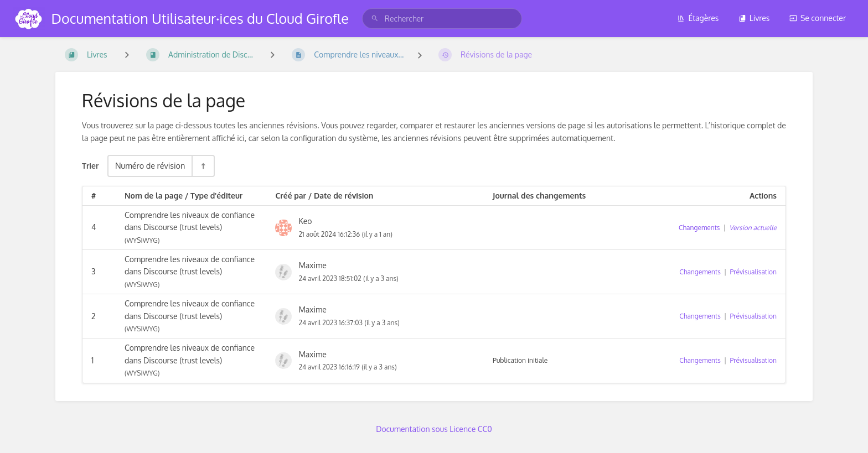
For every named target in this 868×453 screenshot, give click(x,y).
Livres (754, 18)
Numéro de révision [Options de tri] (150, 165)
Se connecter (818, 18)
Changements (699, 228)
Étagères (698, 18)
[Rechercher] (375, 19)
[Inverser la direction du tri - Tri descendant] (203, 166)
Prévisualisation (753, 272)
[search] (442, 19)
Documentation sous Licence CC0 (434, 429)
